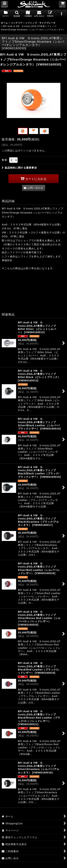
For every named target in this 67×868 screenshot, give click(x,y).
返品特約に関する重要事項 (19, 168)
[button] (4, 4)
